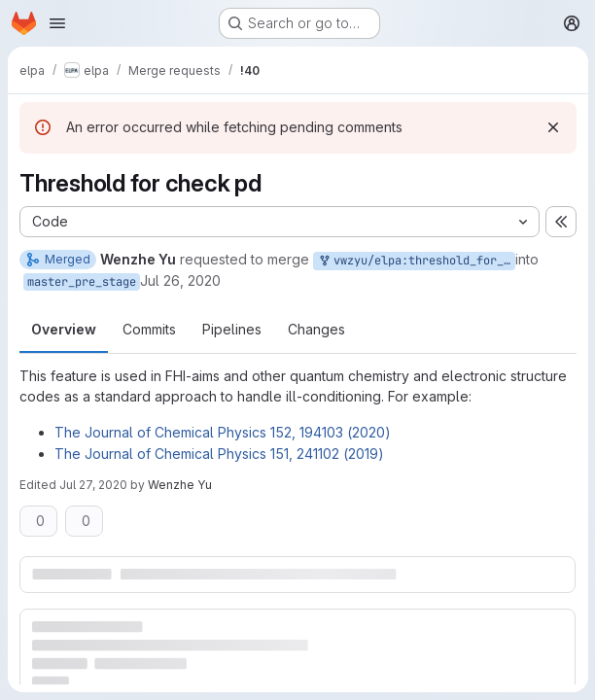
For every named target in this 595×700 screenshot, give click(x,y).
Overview (64, 329)
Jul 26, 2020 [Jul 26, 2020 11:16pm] (180, 280)
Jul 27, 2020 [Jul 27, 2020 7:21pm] (93, 485)
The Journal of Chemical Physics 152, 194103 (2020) (223, 432)
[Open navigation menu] (57, 23)
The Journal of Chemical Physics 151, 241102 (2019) (219, 454)
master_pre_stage (82, 282)
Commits (149, 329)
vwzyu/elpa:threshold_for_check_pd (416, 261)
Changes (316, 329)
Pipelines (232, 329)
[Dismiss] (552, 127)
